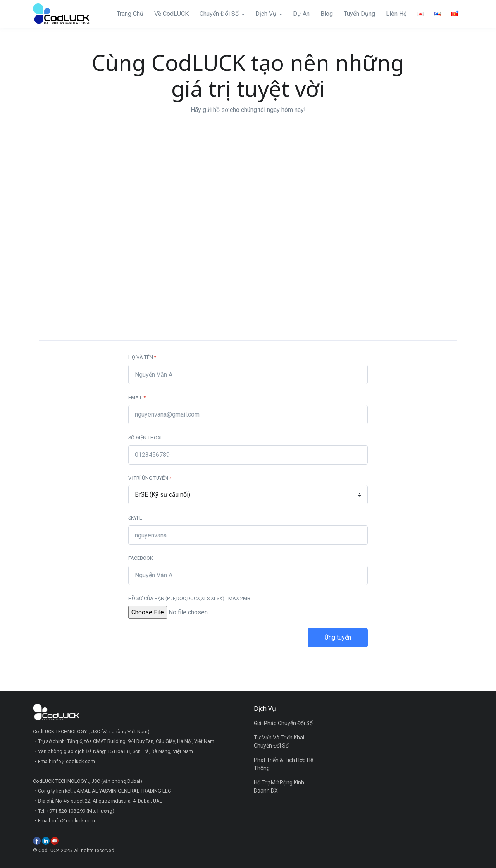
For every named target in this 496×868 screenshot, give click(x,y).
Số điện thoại (145, 438)
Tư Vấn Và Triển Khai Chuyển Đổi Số (279, 742)
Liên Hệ (396, 14)
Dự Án (301, 14)
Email (137, 397)
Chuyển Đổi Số (219, 14)
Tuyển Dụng (359, 14)
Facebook (141, 558)
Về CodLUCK (171, 14)
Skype (135, 518)
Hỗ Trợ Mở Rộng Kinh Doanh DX (279, 787)
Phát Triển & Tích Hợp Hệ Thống (283, 764)
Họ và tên (142, 357)
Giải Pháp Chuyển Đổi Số (283, 723)
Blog (327, 14)
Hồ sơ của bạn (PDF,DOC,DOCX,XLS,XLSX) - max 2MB (189, 598)
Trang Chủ (130, 14)
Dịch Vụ (266, 14)
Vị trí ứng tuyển (150, 478)
